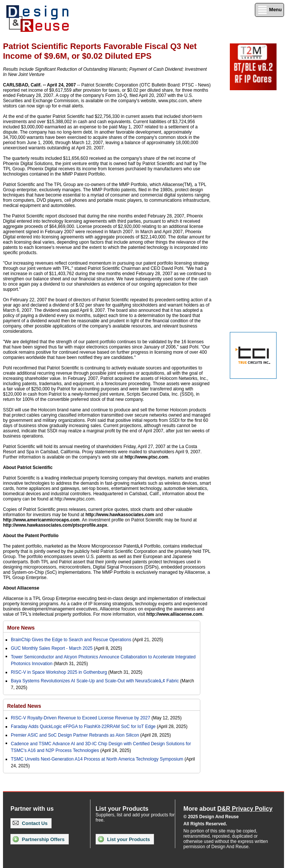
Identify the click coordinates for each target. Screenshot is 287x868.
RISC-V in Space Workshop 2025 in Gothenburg (59, 672)
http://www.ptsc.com (146, 457)
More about (228, 809)
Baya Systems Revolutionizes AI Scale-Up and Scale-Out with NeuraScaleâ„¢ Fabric (95, 681)
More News (21, 628)
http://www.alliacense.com (175, 614)
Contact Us (30, 823)
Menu (269, 10)
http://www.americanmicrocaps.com (41, 520)
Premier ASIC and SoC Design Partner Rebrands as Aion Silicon (75, 735)
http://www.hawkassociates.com (120, 515)
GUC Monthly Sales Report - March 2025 (52, 648)
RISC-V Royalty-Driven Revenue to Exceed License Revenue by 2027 (81, 718)
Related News (24, 706)
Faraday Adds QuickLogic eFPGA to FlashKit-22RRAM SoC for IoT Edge (83, 727)
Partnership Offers (39, 839)
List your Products (124, 839)
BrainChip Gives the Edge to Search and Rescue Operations (71, 640)
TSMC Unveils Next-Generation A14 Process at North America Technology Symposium (97, 759)
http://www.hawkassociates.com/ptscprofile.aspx (55, 525)
